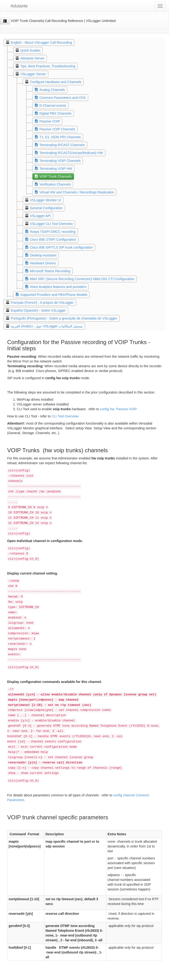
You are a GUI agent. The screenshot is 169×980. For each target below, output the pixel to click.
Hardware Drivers (43, 263)
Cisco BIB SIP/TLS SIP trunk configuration (61, 247)
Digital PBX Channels (55, 113)
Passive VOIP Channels (57, 129)
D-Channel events (53, 106)
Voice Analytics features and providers (58, 287)
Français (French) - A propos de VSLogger (42, 303)
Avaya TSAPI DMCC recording (53, 232)
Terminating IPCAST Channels (62, 145)
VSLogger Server (33, 74)
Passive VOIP (50, 121)
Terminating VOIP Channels (60, 161)
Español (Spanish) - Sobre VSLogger (38, 310)
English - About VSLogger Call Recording (41, 43)
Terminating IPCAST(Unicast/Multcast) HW (71, 153)
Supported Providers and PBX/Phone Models (54, 295)
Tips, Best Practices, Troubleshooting (48, 66)
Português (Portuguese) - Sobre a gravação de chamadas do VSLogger (64, 318)
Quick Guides (30, 50)
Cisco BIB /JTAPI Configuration (53, 240)
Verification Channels (55, 184)
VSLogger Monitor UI (46, 200)
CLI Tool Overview (65, 416)
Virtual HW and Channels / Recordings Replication (77, 192)
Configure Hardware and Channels (56, 82)
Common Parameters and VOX (63, 98)
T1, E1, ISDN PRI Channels (60, 137)
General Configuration (46, 208)
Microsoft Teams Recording (50, 271)
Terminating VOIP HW (56, 169)
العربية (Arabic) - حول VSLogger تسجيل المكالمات (47, 326)
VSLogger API (40, 216)
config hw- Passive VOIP (118, 409)
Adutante (16, 6)
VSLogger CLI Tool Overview (51, 224)
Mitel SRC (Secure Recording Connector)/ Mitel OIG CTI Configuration (82, 279)
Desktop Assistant (43, 255)
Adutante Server (32, 58)
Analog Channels (52, 90)
